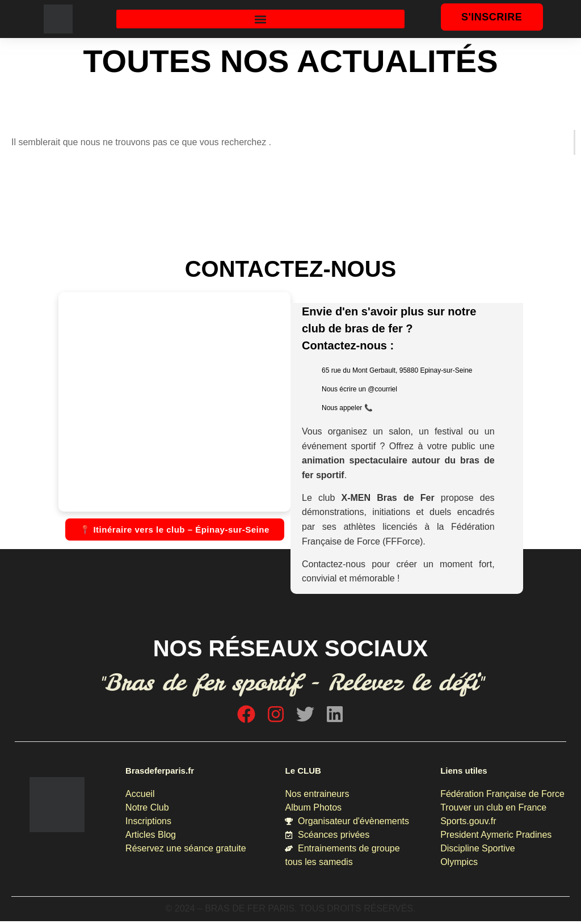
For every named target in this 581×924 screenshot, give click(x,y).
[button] (260, 19)
